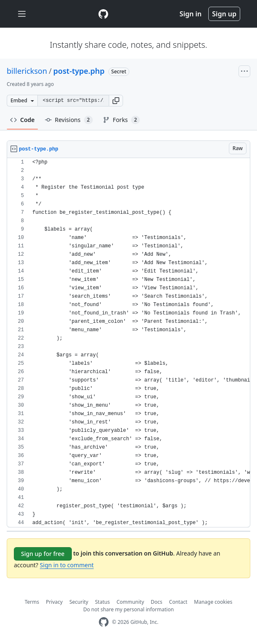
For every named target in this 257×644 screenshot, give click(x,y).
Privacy (54, 602)
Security (79, 602)
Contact (178, 602)
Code (22, 120)
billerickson (27, 71)
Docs (157, 602)
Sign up (224, 14)
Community (130, 602)
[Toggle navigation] (22, 14)
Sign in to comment (67, 565)
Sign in (191, 14)
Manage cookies (213, 602)
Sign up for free (43, 554)
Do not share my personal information (128, 609)
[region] (128, 343)
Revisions (69, 120)
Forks (122, 120)
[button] (116, 101)
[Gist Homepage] (103, 14)
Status (102, 602)
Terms (32, 602)
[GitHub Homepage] (104, 622)
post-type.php (79, 71)
